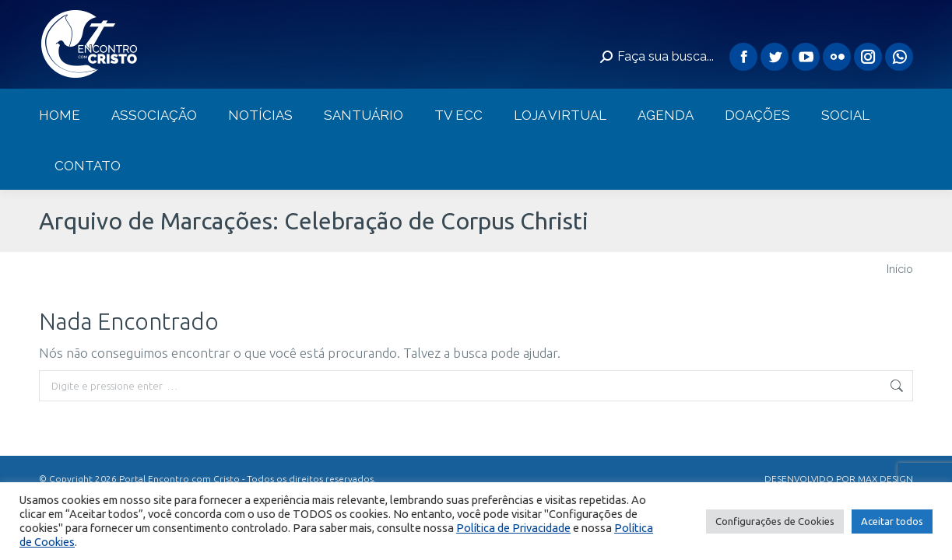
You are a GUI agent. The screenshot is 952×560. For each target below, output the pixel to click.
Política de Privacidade (513, 528)
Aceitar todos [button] (892, 521)
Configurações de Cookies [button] (775, 521)
